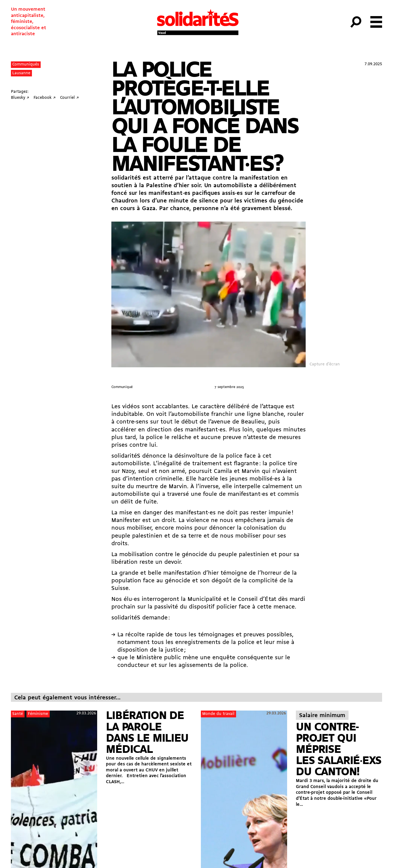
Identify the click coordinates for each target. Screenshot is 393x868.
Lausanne (21, 73)
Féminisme (38, 714)
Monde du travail (218, 714)
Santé (18, 714)
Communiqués (26, 65)
